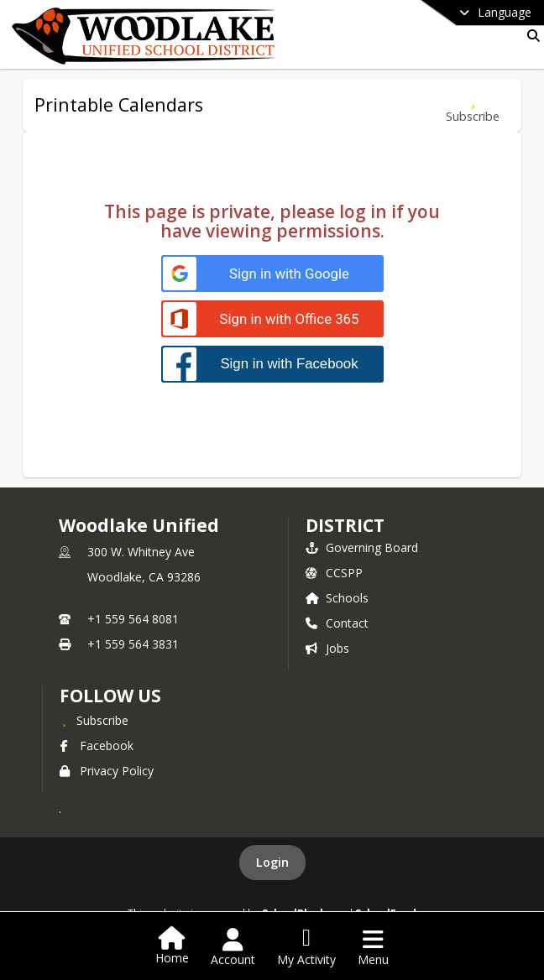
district (345, 525)
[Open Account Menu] (233, 947)
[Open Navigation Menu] (373, 947)
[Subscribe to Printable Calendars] (473, 105)
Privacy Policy (107, 771)
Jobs (327, 648)
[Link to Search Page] (530, 36)
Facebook (97, 745)
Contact (337, 623)
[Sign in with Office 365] (272, 319)
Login (272, 862)
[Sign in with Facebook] (272, 364)
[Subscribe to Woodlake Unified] (94, 720)
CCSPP (334, 573)
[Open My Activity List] (306, 947)
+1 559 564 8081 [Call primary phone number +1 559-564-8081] (133, 619)
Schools (337, 598)
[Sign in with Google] (272, 274)
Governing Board (362, 547)
